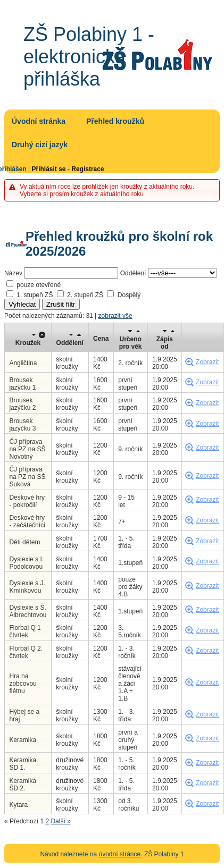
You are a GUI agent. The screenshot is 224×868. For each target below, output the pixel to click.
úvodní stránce (120, 854)
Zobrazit (207, 362)
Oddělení (133, 273)
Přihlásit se (49, 169)
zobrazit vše (115, 316)
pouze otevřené (39, 285)
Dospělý (129, 295)
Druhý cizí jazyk (40, 145)
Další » (60, 821)
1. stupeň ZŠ (35, 295)
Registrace (88, 169)
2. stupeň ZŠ (85, 295)
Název (13, 273)
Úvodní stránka (39, 121)
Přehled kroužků (115, 121)
